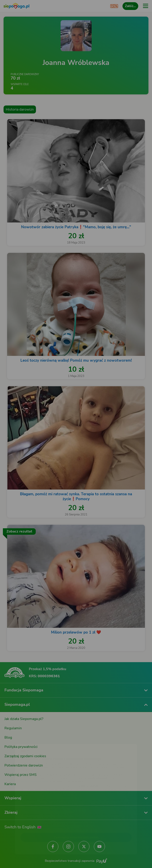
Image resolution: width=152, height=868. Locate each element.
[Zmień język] (12, 738)
